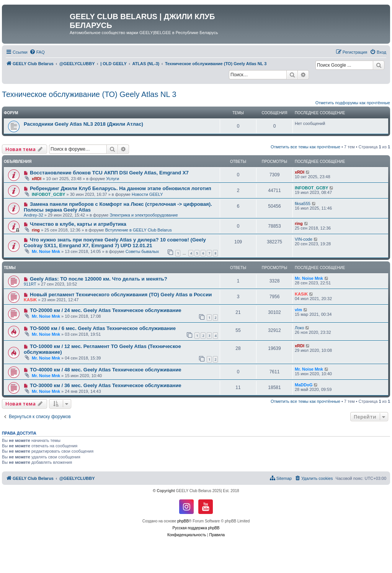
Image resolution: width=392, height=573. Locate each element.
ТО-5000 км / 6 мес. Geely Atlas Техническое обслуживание (103, 328)
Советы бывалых (142, 251)
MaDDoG (304, 385)
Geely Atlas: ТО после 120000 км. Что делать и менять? (99, 279)
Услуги (113, 179)
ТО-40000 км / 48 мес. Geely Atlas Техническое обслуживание (106, 370)
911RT (30, 284)
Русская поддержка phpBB (196, 528)
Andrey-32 (33, 215)
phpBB (183, 521)
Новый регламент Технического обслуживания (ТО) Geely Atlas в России (121, 295)
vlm (298, 310)
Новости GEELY (147, 194)
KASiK (30, 300)
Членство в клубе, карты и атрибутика (78, 224)
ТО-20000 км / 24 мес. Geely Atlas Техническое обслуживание (106, 310)
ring (36, 230)
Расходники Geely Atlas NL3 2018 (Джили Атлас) (83, 124)
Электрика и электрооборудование (144, 215)
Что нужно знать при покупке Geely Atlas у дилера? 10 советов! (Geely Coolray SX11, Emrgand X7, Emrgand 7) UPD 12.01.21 (115, 243)
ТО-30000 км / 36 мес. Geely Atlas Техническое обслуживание (106, 385)
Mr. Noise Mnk (46, 251)
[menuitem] (37, 52)
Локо (299, 328)
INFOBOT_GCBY (48, 194)
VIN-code (304, 239)
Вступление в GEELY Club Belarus (139, 230)
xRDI (37, 179)
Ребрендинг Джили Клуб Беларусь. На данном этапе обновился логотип (121, 188)
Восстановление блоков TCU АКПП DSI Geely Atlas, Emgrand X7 (109, 173)
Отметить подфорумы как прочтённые (353, 103)
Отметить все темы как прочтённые (305, 147)
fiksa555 (303, 204)
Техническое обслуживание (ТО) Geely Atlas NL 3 (89, 94)
